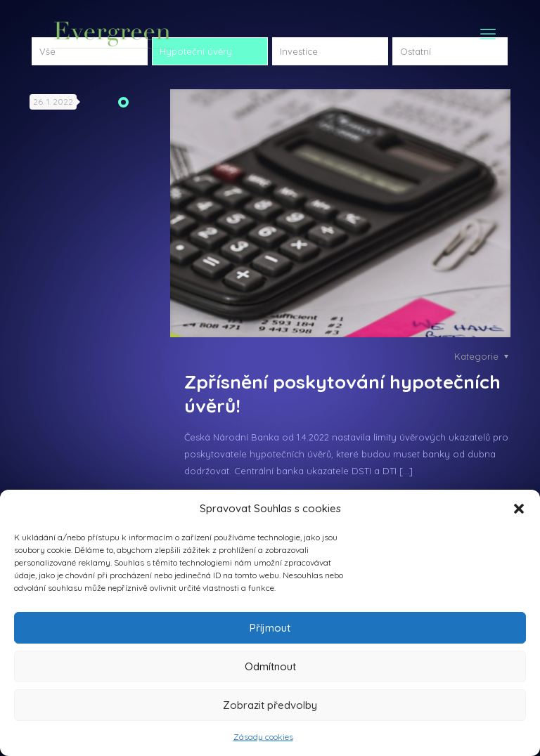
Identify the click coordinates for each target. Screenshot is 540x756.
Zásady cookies (263, 737)
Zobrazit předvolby (270, 705)
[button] (519, 509)
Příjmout (270, 628)
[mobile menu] (488, 34)
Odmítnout (270, 666)
